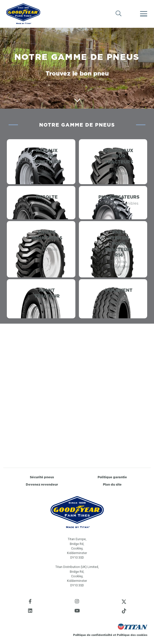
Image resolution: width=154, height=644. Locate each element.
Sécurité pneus (42, 477)
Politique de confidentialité (93, 635)
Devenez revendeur (42, 484)
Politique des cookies (132, 635)
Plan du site (112, 484)
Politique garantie (112, 477)
